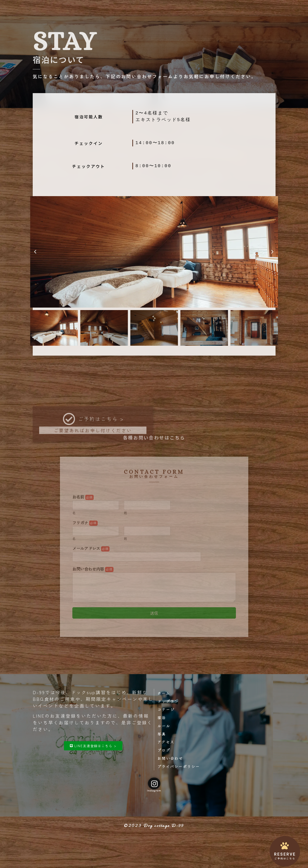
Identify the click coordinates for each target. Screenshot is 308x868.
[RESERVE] (285, 845)
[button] (36, 252)
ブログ (264, 8)
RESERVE (285, 854)
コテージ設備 (128, 8)
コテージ (168, 712)
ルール (168, 8)
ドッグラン (101, 8)
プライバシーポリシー (182, 774)
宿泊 (164, 721)
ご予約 (247, 8)
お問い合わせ (224, 8)
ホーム (166, 694)
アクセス (199, 8)
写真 (183, 8)
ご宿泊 (151, 8)
